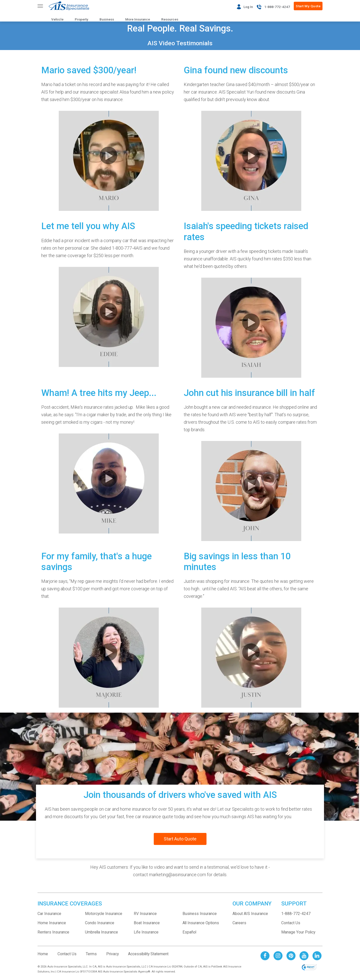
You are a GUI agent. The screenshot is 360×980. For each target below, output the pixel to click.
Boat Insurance (147, 923)
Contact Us (291, 923)
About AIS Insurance (250, 914)
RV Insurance (145, 914)
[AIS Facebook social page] (265, 955)
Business (107, 19)
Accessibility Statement (148, 954)
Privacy (112, 954)
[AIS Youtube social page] (304, 955)
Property (81, 19)
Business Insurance (200, 914)
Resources (170, 19)
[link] (309, 968)
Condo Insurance (100, 923)
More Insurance (138, 19)
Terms (91, 954)
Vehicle (57, 19)
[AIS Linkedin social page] (317, 955)
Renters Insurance (53, 932)
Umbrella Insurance (101, 932)
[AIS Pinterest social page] (291, 955)
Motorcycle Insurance (104, 914)
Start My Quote (308, 6)
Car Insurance (49, 914)
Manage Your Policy (298, 932)
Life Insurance (146, 932)
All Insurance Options (201, 923)
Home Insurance (52, 923)
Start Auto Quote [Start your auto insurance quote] (180, 839)
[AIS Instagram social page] (278, 955)
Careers (239, 923)
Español (189, 932)
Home (43, 954)
